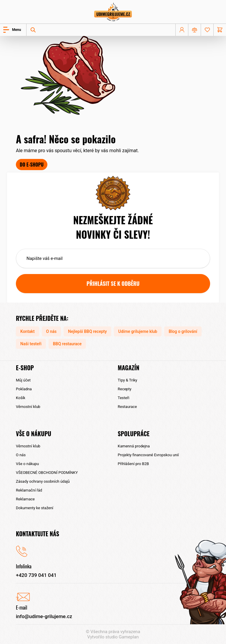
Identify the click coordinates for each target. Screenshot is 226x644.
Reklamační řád (29, 490)
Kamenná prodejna (134, 446)
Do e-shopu (32, 165)
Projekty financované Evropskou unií (148, 455)
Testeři (123, 398)
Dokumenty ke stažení (35, 508)
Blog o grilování (183, 331)
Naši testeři (31, 344)
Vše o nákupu (27, 464)
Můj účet (23, 380)
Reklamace (25, 499)
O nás (51, 331)
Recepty (124, 389)
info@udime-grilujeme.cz (44, 616)
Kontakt (28, 331)
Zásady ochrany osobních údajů (43, 481)
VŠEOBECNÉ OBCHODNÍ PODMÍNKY (47, 473)
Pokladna (24, 389)
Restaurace (127, 407)
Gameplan (129, 637)
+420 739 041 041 (36, 575)
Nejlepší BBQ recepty (87, 331)
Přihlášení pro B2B (133, 464)
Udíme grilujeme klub (138, 331)
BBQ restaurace (67, 344)
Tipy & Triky (127, 380)
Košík (21, 398)
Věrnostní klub (28, 407)
